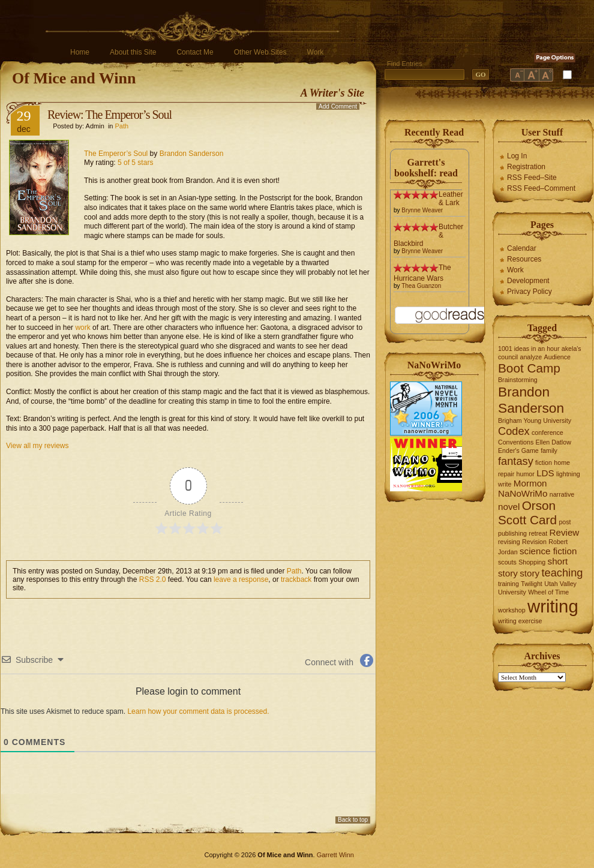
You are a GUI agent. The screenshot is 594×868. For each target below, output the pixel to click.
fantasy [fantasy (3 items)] (516, 461)
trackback (296, 579)
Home (80, 52)
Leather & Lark (451, 199)
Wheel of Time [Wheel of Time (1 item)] (548, 592)
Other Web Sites (260, 52)
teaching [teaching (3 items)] (562, 573)
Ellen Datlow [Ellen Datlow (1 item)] (553, 442)
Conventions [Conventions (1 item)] (516, 442)
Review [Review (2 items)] (565, 532)
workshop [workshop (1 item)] (512, 610)
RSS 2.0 (153, 579)
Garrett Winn (335, 855)
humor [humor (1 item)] (526, 474)
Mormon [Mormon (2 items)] (530, 483)
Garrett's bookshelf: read (426, 168)
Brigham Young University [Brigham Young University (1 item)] (535, 421)
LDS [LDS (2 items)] (545, 473)
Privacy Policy (529, 292)
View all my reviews (37, 446)
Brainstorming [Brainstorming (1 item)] (518, 380)
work (82, 328)
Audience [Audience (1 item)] (557, 357)
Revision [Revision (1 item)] (534, 542)
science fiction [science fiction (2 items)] (548, 551)
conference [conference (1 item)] (547, 433)
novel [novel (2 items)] (509, 507)
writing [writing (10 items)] (553, 606)
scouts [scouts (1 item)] (507, 562)
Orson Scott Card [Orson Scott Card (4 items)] (527, 513)
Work (316, 52)
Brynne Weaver (422, 210)
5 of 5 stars (135, 163)
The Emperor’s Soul (116, 154)
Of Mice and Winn (74, 78)
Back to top (353, 820)
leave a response (241, 579)
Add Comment (338, 106)
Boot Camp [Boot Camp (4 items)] (529, 368)
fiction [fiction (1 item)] (544, 462)
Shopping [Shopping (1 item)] (532, 562)
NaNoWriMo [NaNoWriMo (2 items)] (523, 493)
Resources (524, 259)
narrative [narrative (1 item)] (562, 494)
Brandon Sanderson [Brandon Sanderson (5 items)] (531, 400)
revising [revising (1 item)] (509, 542)
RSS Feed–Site (532, 178)
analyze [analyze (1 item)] (531, 357)
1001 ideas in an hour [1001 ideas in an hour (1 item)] (529, 349)
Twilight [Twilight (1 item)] (532, 584)
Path (122, 126)
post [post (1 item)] (565, 522)
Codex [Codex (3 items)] (514, 431)
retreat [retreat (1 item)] (538, 533)
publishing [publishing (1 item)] (512, 533)
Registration (526, 167)
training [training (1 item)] (508, 584)
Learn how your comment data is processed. (198, 711)
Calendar (522, 248)
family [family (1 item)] (549, 450)
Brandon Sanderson (192, 154)
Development (528, 281)
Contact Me (195, 52)
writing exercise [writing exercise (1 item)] (520, 621)
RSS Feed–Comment (541, 188)
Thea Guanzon (421, 286)
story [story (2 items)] (529, 573)
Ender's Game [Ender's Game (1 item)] (518, 450)
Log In (517, 156)
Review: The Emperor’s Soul (109, 115)
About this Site (133, 52)
